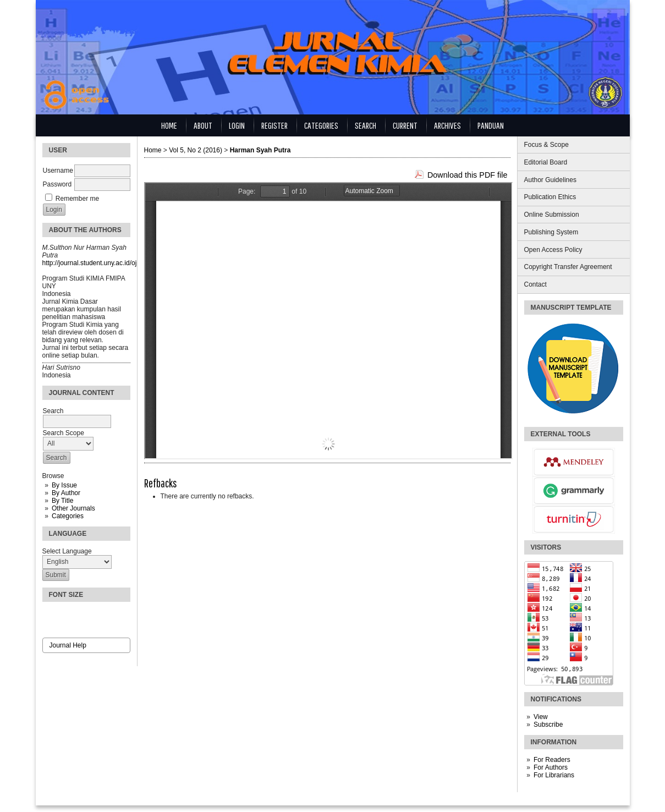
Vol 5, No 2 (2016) (196, 150)
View (541, 717)
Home (169, 125)
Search (366, 125)
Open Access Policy (553, 250)
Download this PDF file (468, 175)
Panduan (491, 125)
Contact (535, 284)
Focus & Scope (546, 145)
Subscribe (548, 725)
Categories (68, 516)
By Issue (64, 485)
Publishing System (551, 232)
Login (237, 125)
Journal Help (68, 645)
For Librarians (554, 775)
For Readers (552, 760)
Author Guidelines (550, 180)
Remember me (77, 199)
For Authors (551, 767)
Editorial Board (546, 162)
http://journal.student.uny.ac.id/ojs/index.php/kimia (115, 263)
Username (58, 171)
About (203, 125)
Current (405, 125)
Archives (447, 125)
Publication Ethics (550, 197)
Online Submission (552, 215)
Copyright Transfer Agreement (568, 267)
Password (57, 184)
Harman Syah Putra (260, 150)
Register (274, 125)
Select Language (67, 551)
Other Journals (73, 508)
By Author (66, 493)
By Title (62, 501)
